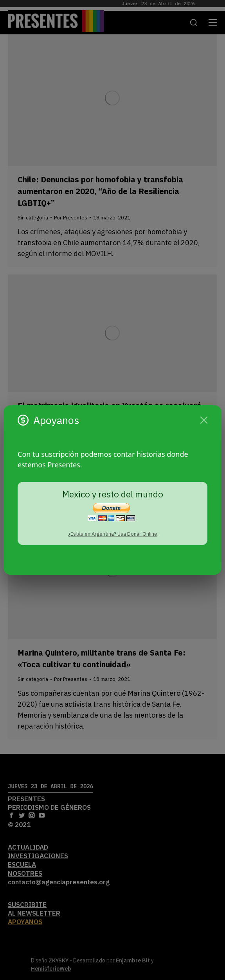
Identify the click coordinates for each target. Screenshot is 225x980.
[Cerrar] (204, 420)
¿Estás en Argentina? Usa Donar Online (113, 534)
